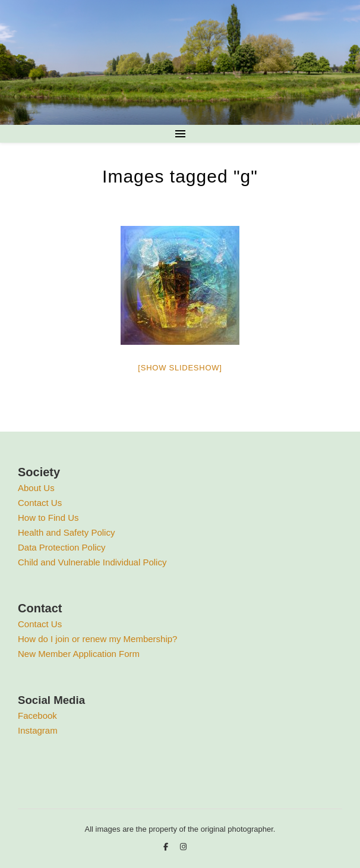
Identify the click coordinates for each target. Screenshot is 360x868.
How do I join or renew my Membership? (97, 639)
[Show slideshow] (180, 368)
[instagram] (183, 847)
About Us (36, 488)
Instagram (38, 730)
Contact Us (40, 503)
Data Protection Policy (62, 547)
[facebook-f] (167, 847)
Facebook (37, 716)
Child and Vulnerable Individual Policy (92, 562)
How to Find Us (48, 518)
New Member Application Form (79, 654)
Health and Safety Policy (66, 532)
